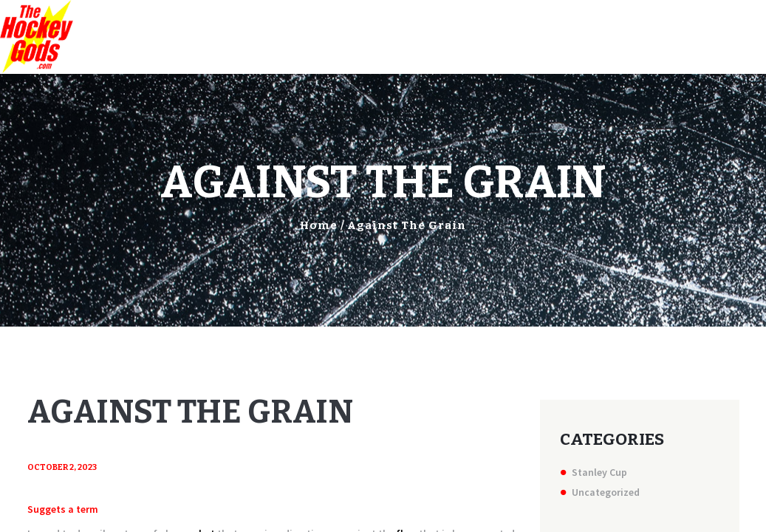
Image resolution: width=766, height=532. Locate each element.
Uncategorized (606, 492)
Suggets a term (63, 509)
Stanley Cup (599, 472)
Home (319, 225)
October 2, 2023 (62, 467)
